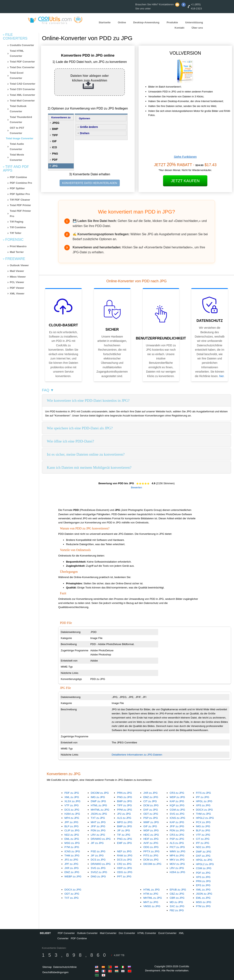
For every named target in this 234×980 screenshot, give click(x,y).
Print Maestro (18, 246)
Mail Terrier (17, 252)
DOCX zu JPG (204, 810)
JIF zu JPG (97, 843)
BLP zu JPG (72, 826)
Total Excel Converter (17, 75)
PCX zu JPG (203, 822)
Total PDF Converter (22, 62)
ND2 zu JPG (72, 835)
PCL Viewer (17, 282)
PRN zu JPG (124, 793)
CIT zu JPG (150, 801)
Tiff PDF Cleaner (20, 200)
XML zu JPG (72, 797)
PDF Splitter (17, 188)
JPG (55, 166)
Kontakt (180, 28)
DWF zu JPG (98, 801)
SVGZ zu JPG (99, 872)
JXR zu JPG (150, 793)
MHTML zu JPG (100, 810)
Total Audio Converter (17, 147)
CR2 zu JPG (124, 864)
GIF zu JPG (150, 826)
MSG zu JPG (72, 843)
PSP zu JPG (151, 818)
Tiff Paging (17, 222)
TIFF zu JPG (124, 805)
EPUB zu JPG (178, 890)
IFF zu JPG (203, 797)
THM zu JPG (203, 814)
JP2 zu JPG (124, 814)
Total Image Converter (20, 138)
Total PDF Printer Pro (20, 214)
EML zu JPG (72, 839)
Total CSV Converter (22, 89)
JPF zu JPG (71, 822)
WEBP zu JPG (73, 876)
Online (122, 22)
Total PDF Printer (20, 205)
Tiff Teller (16, 233)
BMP (55, 129)
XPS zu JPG (203, 805)
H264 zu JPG (72, 814)
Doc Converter (127, 933)
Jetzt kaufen (185, 181)
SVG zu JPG (177, 814)
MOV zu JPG (177, 864)
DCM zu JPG (151, 805)
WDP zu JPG (177, 797)
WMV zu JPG (178, 851)
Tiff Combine (18, 227)
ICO (55, 147)
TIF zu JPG (124, 835)
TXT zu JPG (98, 818)
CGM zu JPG (177, 810)
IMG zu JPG (98, 797)
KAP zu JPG (177, 801)
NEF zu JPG (124, 851)
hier (222, 376)
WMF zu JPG (151, 822)
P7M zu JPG (72, 847)
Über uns (197, 28)
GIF (54, 141)
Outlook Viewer (19, 265)
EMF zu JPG (124, 843)
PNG (55, 154)
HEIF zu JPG (151, 839)
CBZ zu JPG (177, 894)
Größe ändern (89, 127)
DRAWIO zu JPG (101, 839)
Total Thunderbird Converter (21, 120)
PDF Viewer (17, 288)
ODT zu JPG (151, 814)
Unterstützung (194, 22)
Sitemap (47, 967)
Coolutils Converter (22, 45)
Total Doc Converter (22, 67)
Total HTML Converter (17, 53)
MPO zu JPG (125, 822)
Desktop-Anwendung (146, 22)
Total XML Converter (22, 95)
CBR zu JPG (177, 898)
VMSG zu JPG (152, 906)
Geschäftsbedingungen (55, 972)
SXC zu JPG (177, 906)
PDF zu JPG (72, 793)
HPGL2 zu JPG (205, 818)
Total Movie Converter (17, 157)
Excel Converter (167, 933)
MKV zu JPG (177, 860)
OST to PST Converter (17, 130)
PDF (55, 160)
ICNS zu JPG (177, 818)
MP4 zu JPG (72, 818)
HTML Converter (147, 933)
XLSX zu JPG (73, 801)
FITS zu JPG (203, 793)
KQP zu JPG (177, 805)
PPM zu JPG (124, 810)
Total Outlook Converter (18, 109)
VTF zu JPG (72, 805)
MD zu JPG (176, 902)
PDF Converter (66, 933)
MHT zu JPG (98, 822)
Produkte (172, 22)
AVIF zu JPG (151, 843)
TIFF (55, 135)
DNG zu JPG (98, 876)
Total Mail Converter (22, 101)
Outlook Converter (87, 933)
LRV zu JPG (98, 835)
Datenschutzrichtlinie (65, 967)
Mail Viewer (17, 271)
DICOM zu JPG (100, 793)
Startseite (105, 22)
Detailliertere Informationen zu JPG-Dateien (137, 755)
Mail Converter (108, 933)
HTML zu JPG (99, 805)
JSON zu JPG (99, 814)
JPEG (56, 123)
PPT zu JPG (124, 876)
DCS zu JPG (72, 810)
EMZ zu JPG (151, 797)
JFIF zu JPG (98, 826)
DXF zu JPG (151, 810)
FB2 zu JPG (177, 910)
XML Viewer (17, 294)
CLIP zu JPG (72, 830)
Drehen (85, 133)
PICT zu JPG (177, 847)
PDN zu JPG (98, 830)
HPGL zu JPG (204, 801)
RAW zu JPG (125, 856)
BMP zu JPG (124, 801)
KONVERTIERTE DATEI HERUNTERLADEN (90, 183)
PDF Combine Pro (21, 183)
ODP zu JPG (124, 868)
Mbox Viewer (18, 277)
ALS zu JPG (124, 818)
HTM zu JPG (151, 894)
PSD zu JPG (98, 851)
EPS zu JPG (203, 885)
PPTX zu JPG (151, 851)
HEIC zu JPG (151, 835)
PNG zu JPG (124, 797)
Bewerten (136, 487)
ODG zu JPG (151, 847)
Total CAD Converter (23, 84)
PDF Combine (18, 177)
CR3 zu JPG (177, 793)
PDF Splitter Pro (20, 194)
